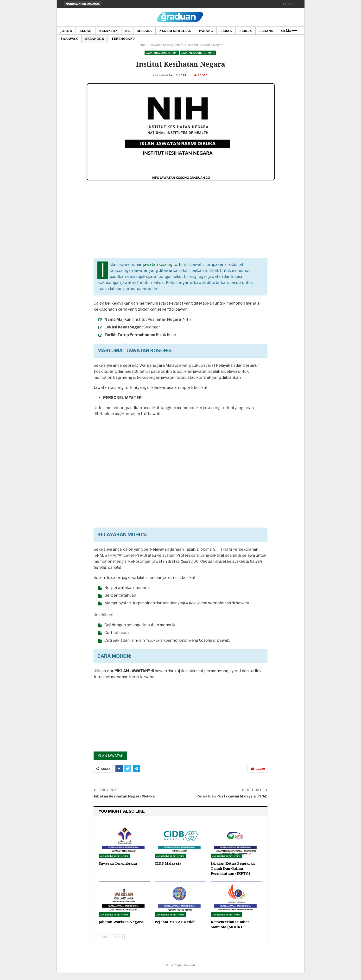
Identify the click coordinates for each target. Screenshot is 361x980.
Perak (226, 31)
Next (118, 945)
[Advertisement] (180, 231)
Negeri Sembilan (175, 31)
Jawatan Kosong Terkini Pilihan (199, 53)
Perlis (246, 31)
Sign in (288, 4)
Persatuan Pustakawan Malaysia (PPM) (232, 804)
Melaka (144, 31)
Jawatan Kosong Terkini (162, 53)
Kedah (85, 31)
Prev (105, 945)
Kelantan (108, 31)
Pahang (206, 31)
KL (127, 31)
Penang (266, 31)
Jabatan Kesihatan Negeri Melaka (124, 804)
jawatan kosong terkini (164, 272)
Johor (66, 31)
